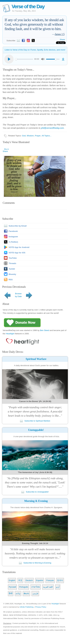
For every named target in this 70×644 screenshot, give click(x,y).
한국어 (60, 580)
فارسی (35, 593)
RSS (11, 280)
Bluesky (12, 274)
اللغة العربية (48, 587)
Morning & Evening (36, 501)
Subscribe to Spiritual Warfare (35, 421)
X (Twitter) (13, 242)
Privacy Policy (41, 607)
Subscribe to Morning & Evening (35, 563)
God (24, 136)
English (12, 580)
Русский (12, 587)
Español (40, 580)
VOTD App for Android (19, 247)
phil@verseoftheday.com (52, 128)
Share (62, 40)
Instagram (13, 237)
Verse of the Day (28, 6)
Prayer (38, 136)
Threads (12, 263)
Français (50, 580)
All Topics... (47, 136)
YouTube (13, 258)
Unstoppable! (36, 430)
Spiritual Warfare (36, 359)
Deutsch (29, 580)
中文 (20, 580)
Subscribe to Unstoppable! (35, 492)
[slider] (24, 59)
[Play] (9, 59)
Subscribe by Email (15, 226)
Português (24, 587)
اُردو (58, 587)
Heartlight (10, 334)
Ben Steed (44, 330)
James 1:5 (60, 34)
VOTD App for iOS (17, 253)
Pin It (6, 149)
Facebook (13, 231)
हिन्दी (11, 593)
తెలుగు (26, 593)
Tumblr (12, 269)
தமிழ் (18, 593)
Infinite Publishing (27, 607)
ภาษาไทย (36, 587)
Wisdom (30, 136)
